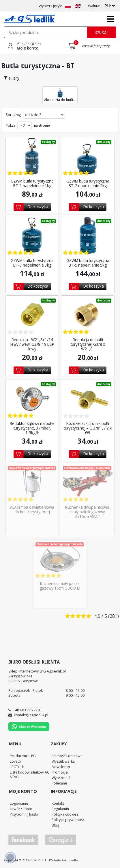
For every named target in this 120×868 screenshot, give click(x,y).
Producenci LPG (23, 756)
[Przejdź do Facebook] (23, 840)
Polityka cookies (65, 814)
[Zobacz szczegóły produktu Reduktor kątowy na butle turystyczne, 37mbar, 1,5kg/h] (32, 399)
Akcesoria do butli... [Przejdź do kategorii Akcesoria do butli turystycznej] (60, 95)
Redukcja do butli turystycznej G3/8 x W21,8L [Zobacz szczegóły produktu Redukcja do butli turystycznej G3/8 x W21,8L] (88, 344)
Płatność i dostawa (67, 756)
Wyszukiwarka (63, 761)
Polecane (59, 783)
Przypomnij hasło (24, 814)
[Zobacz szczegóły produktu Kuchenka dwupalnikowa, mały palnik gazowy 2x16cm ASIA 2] (88, 483)
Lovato (15, 761)
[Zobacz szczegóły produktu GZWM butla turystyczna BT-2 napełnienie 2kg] (88, 157)
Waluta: (94, 6)
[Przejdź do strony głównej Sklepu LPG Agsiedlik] (29, 19)
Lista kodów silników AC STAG (30, 775)
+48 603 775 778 (26, 710)
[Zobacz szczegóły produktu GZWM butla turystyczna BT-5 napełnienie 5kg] (88, 236)
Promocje (60, 772)
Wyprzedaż (61, 778)
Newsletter (61, 767)
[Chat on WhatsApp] (29, 730)
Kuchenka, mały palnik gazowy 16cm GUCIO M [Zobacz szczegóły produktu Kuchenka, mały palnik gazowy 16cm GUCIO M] (60, 586)
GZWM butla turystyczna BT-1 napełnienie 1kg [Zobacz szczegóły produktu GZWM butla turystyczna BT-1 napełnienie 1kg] (32, 183)
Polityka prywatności (69, 820)
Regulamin (60, 809)
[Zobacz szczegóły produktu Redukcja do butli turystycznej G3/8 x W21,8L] (88, 315)
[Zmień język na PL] (68, 6)
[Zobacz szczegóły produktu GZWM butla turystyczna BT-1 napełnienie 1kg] (32, 157)
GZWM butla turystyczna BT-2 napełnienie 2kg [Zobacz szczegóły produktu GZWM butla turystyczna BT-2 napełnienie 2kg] (88, 183)
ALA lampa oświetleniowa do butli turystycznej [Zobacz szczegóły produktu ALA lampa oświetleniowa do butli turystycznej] (32, 510)
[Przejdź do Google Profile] (60, 840)
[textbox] (46, 32)
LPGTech (17, 767)
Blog (55, 825)
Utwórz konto (21, 809)
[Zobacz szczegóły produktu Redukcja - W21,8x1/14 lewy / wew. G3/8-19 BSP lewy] (32, 315)
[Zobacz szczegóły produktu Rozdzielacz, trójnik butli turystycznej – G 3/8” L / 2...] (88, 399)
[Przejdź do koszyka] (73, 46)
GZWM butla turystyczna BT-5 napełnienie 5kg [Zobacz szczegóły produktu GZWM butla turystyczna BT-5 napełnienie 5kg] (88, 263)
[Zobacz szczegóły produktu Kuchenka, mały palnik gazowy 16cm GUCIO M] (60, 559)
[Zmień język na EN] (78, 6)
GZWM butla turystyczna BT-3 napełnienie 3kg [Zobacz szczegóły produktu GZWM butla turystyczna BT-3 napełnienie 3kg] (32, 263)
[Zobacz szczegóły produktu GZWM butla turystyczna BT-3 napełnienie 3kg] (32, 236)
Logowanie (19, 803)
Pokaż (10, 126)
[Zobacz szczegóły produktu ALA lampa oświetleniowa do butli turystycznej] (32, 483)
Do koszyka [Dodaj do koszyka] (38, 207)
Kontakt (58, 803)
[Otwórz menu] (110, 19)
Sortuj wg (13, 115)
